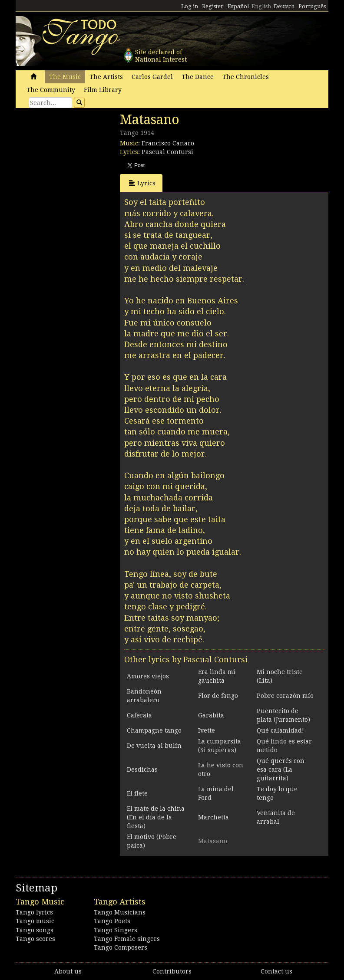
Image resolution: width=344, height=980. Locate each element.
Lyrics (142, 183)
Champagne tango (154, 730)
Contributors (172, 971)
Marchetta (213, 817)
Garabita (211, 715)
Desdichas (142, 770)
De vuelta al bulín (154, 746)
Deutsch (284, 6)
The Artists (106, 77)
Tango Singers (116, 930)
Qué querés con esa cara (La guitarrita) (281, 770)
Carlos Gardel (152, 77)
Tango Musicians (120, 912)
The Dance (198, 77)
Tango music (35, 921)
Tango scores (35, 939)
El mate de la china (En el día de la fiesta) (156, 817)
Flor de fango (218, 696)
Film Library (103, 90)
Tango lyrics (34, 912)
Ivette (207, 730)
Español (238, 6)
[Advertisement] (81, 171)
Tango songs (35, 930)
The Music (65, 77)
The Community (51, 90)
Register (213, 6)
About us (68, 971)
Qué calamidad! (280, 730)
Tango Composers (121, 947)
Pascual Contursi (167, 152)
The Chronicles (246, 77)
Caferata (139, 715)
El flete (137, 793)
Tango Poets (112, 921)
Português (312, 6)
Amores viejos (148, 676)
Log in (190, 6)
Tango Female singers (127, 939)
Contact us (276, 971)
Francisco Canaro (168, 143)
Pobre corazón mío (285, 696)
